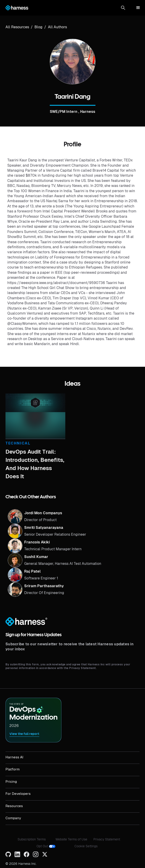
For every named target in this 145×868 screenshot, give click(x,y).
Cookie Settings (86, 846)
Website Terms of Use (71, 839)
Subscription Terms (32, 839)
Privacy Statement (107, 839)
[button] (123, 8)
